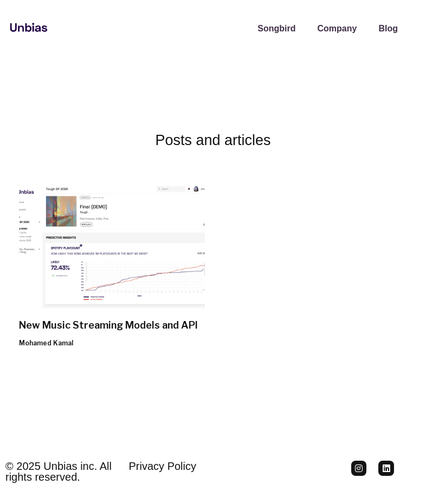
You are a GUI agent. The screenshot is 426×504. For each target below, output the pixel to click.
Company (337, 28)
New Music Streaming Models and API (108, 325)
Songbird (276, 28)
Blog (388, 28)
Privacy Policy (163, 466)
